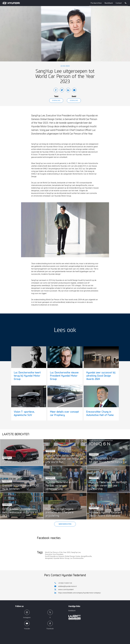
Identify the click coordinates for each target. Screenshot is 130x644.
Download (56, 100)
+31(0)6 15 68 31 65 (63, 583)
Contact (119, 3)
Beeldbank (109, 3)
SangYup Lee (76, 552)
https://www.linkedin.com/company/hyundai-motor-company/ (78, 593)
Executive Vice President (54, 554)
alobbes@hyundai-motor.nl (65, 586)
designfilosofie (86, 556)
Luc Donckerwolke (77, 558)
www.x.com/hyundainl (64, 590)
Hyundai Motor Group (61, 558)
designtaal (49, 558)
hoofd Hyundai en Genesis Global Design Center (63, 556)
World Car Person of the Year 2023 (58, 552)
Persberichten (96, 3)
